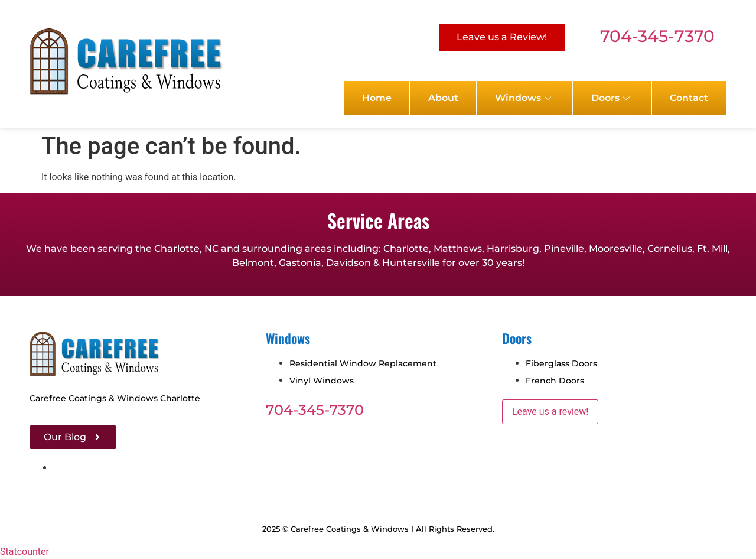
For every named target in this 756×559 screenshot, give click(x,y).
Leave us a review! (550, 412)
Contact (689, 98)
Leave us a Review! (502, 37)
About (443, 98)
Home (377, 98)
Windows (523, 98)
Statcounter (25, 552)
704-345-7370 (657, 36)
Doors (610, 98)
